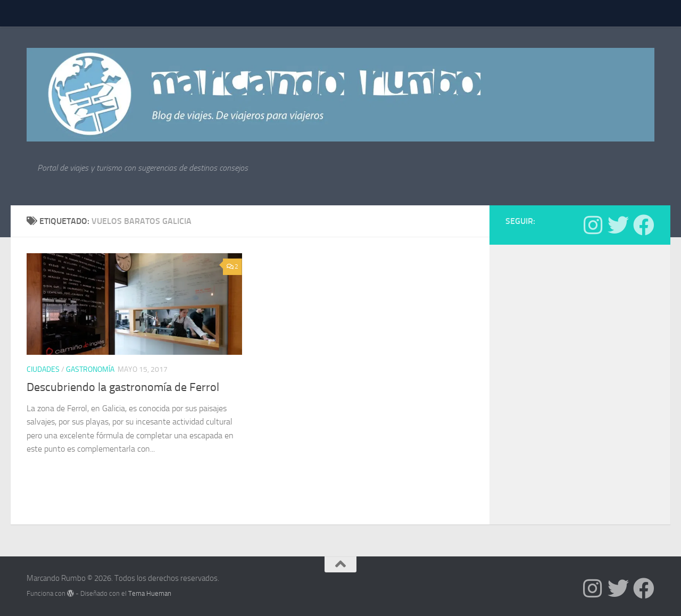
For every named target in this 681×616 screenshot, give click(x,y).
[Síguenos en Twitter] (618, 225)
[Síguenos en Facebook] (644, 225)
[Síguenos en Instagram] (593, 225)
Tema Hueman (150, 593)
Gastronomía (90, 369)
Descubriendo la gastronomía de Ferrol (123, 387)
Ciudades (43, 369)
